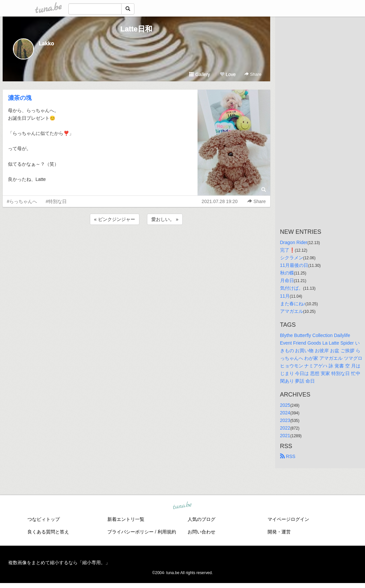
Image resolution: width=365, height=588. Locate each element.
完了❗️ (288, 250)
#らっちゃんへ (22, 201)
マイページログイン (288, 519)
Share (253, 74)
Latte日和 (136, 29)
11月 (285, 296)
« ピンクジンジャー (115, 219)
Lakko (47, 43)
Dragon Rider (294, 242)
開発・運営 (279, 532)
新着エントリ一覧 (126, 519)
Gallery (200, 74)
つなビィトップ (44, 519)
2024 (285, 413)
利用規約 (167, 532)
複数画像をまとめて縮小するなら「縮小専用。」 (59, 563)
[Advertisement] (136, 244)
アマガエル (292, 311)
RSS (288, 456)
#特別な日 (56, 201)
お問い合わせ (201, 532)
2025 (285, 405)
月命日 (287, 280)
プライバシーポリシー (130, 532)
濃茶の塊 (20, 98)
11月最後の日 (294, 265)
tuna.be (182, 506)
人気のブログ (201, 519)
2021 (285, 436)
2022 (285, 428)
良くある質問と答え (48, 532)
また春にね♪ (293, 304)
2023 (285, 420)
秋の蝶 (287, 273)
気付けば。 (292, 288)
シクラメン (292, 258)
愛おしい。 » (165, 219)
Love (228, 74)
